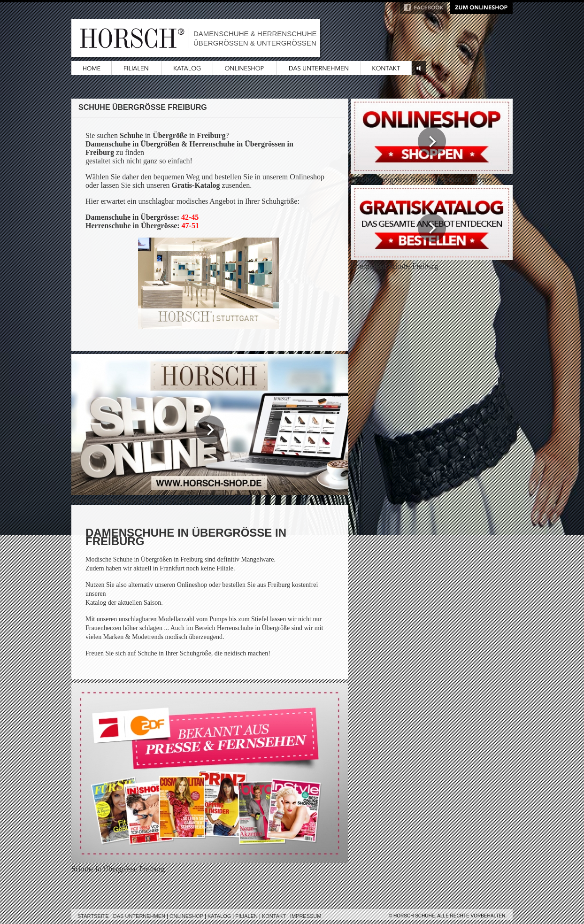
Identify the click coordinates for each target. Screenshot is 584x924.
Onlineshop (186, 916)
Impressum (306, 916)
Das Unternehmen (139, 916)
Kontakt (274, 916)
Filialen (246, 916)
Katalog (219, 916)
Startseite (93, 916)
